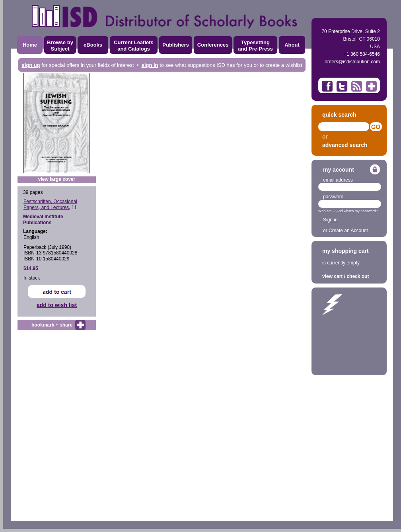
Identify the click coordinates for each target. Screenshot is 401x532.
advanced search (345, 145)
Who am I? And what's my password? (348, 211)
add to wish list (57, 305)
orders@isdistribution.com (352, 62)
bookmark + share (52, 325)
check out (358, 276)
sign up (31, 65)
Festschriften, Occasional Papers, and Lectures (50, 204)
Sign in (330, 220)
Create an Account (348, 231)
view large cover (57, 179)
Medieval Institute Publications (43, 219)
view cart (332, 276)
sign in (150, 65)
